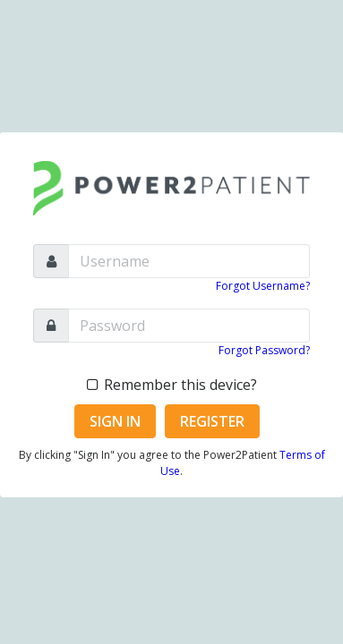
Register (212, 421)
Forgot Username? (263, 286)
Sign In (115, 421)
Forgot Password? (264, 350)
